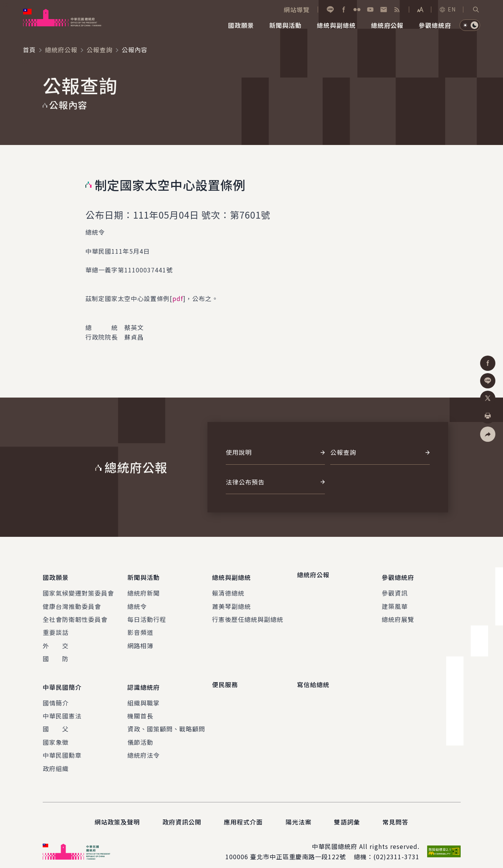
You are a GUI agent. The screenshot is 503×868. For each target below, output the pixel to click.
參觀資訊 (395, 589)
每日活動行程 (147, 615)
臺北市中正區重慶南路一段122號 (298, 848)
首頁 (29, 50)
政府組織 (56, 759)
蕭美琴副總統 (231, 602)
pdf (178, 298)
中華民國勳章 (62, 746)
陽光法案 (299, 813)
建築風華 (395, 602)
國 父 (56, 720)
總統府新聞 (144, 589)
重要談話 (56, 628)
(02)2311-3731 (396, 848)
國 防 (56, 654)
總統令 (137, 602)
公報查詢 (100, 50)
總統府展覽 (398, 615)
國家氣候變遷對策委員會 (78, 589)
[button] (476, 10)
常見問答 (395, 813)
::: (5, 4)
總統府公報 (61, 50)
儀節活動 (140, 733)
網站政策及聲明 (117, 813)
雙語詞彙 (347, 813)
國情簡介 (56, 694)
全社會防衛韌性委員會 (75, 615)
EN (447, 9)
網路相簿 (140, 641)
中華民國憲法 (62, 707)
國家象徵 (56, 733)
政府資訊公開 (182, 813)
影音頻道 (140, 628)
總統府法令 (144, 746)
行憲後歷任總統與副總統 (248, 615)
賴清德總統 (228, 589)
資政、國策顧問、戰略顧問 (166, 720)
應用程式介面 (243, 813)
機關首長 (140, 707)
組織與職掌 (144, 694)
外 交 (56, 641)
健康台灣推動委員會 (72, 602)
